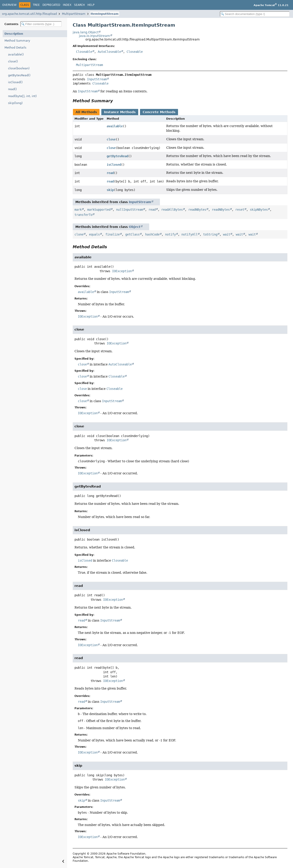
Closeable (84, 52)
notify (170, 234)
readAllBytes (172, 210)
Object (135, 227)
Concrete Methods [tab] (159, 112)
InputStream (97, 79)
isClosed (114, 165)
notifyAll (189, 234)
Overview (9, 5)
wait (227, 234)
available (115, 126)
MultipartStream (74, 14)
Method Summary (17, 41)
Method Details (15, 48)
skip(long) (15, 103)
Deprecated (51, 5)
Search (79, 5)
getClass (132, 234)
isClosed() (15, 82)
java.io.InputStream (94, 36)
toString (210, 234)
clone (79, 234)
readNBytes (197, 210)
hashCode (152, 234)
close (111, 139)
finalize (113, 234)
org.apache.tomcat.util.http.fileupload (29, 14)
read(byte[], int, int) (22, 96)
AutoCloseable (109, 52)
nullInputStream (130, 210)
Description (14, 34)
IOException (122, 271)
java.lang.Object (86, 32)
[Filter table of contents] (41, 24)
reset (240, 210)
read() (12, 89)
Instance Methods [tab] (120, 112)
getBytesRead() (19, 75)
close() (13, 61)
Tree (36, 5)
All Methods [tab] (86, 112)
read (110, 173)
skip (110, 190)
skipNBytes (259, 210)
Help (91, 5)
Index (67, 5)
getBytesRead (117, 156)
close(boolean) (19, 68)
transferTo (83, 215)
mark (78, 210)
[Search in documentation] (255, 14)
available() (16, 54)
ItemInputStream (105, 14)
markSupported (99, 210)
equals (94, 234)
